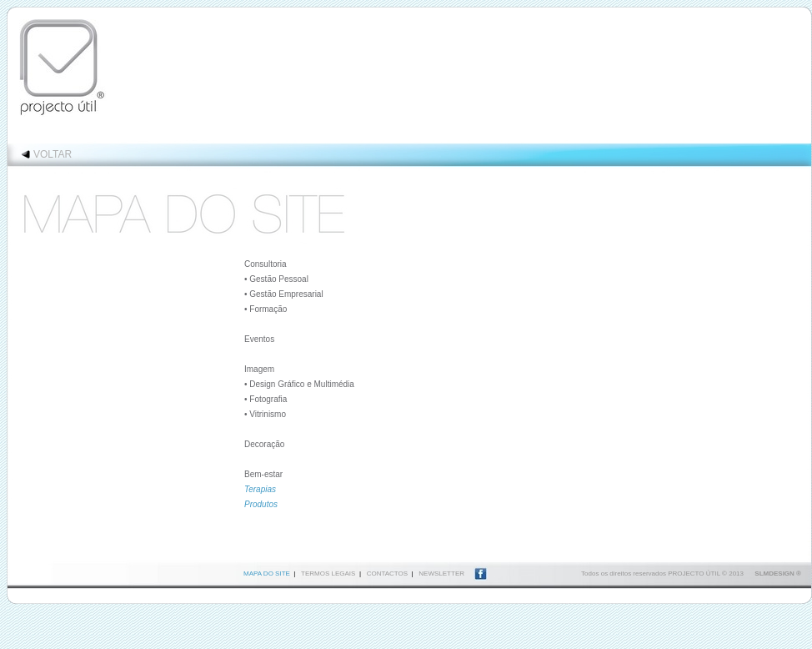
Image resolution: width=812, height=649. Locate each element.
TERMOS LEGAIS (328, 574)
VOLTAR (53, 154)
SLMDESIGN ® (778, 574)
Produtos (261, 504)
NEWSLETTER (441, 574)
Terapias (260, 489)
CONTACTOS (387, 574)
